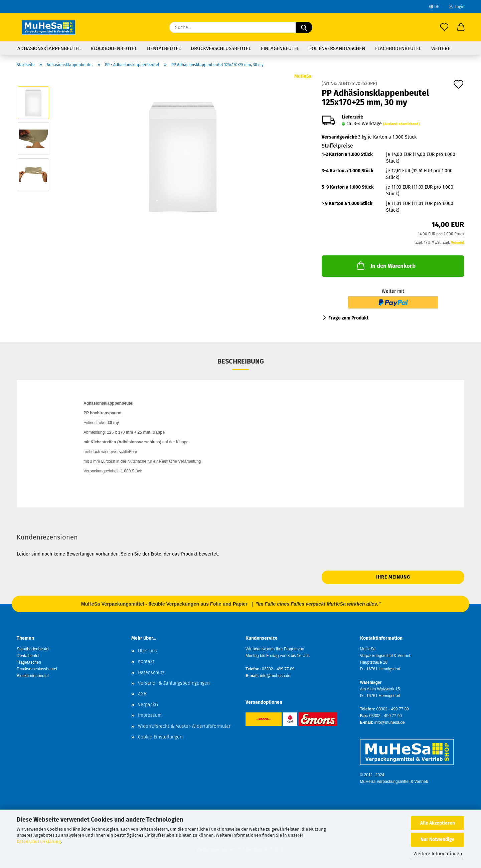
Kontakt (146, 662)
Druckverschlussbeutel (221, 48)
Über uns (147, 651)
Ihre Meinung (393, 577)
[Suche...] (304, 27)
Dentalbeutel (164, 48)
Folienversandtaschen (337, 48)
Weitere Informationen (438, 854)
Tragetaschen (29, 662)
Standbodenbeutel (33, 649)
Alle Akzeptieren (438, 823)
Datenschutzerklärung (39, 841)
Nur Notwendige (438, 839)
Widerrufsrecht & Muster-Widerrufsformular (184, 726)
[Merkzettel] (444, 27)
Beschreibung (241, 361)
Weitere (441, 48)
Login (457, 7)
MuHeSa (303, 76)
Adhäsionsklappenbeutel (49, 48)
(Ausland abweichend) (402, 124)
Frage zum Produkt (348, 318)
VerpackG (148, 705)
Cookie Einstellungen (160, 737)
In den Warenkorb (385, 265)
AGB (142, 694)
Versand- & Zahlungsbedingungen (174, 683)
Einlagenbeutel (280, 48)
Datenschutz (151, 673)
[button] (461, 27)
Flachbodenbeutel (398, 48)
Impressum (150, 715)
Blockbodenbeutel (114, 48)
